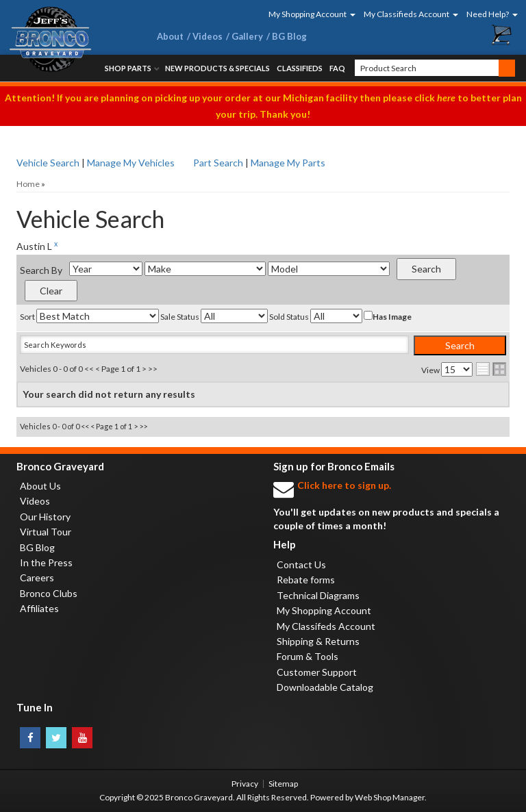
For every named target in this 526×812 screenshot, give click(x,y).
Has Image (388, 316)
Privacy (245, 784)
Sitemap (283, 784)
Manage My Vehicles (131, 163)
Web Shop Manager (390, 797)
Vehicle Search (48, 163)
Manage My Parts (288, 163)
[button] (308, 14)
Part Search (218, 163)
